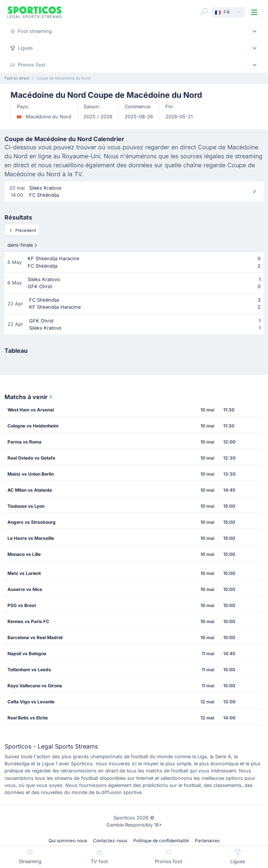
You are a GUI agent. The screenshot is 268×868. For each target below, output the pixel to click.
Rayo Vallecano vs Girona (35, 686)
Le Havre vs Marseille (31, 538)
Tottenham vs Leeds (29, 670)
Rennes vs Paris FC (28, 621)
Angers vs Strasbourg (32, 522)
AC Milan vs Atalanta (30, 490)
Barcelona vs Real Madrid (35, 637)
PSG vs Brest (22, 605)
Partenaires (207, 841)
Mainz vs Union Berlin (31, 474)
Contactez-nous (110, 841)
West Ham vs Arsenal (31, 410)
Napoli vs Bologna (27, 654)
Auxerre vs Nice (25, 589)
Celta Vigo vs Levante (31, 702)
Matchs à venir (29, 397)
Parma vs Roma (24, 442)
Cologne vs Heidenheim (33, 426)
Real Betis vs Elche (28, 718)
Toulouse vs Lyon (26, 506)
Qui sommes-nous (68, 841)
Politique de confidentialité (161, 841)
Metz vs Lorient (24, 573)
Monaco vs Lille (24, 554)
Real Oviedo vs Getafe (31, 458)
